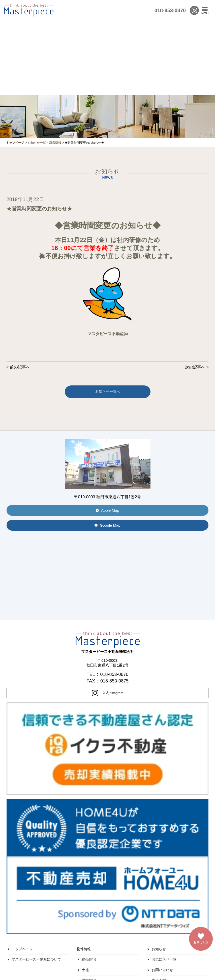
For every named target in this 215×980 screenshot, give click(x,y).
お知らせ (159, 949)
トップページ (22, 949)
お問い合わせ (162, 970)
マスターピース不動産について (36, 959)
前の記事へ (20, 367)
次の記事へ (195, 367)
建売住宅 (89, 959)
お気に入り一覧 (164, 959)
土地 (85, 970)
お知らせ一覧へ (108, 391)
